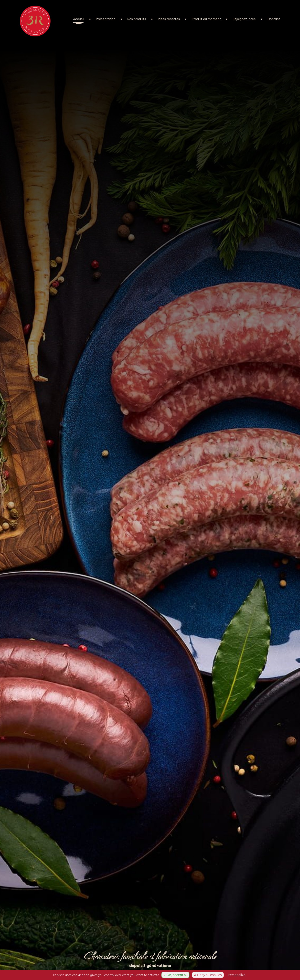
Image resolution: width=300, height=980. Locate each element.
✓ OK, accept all (175, 975)
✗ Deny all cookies (208, 975)
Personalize (237, 975)
